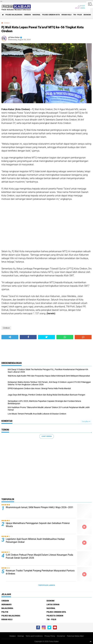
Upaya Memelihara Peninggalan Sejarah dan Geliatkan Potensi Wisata (38, 525)
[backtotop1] (91, 641)
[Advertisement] (47, 225)
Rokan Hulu (66, 15)
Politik (5, 612)
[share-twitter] (47, 337)
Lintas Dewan (53, 604)
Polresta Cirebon (55, 616)
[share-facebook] (28, 337)
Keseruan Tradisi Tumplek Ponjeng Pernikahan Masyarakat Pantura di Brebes (40, 572)
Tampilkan (86, 422)
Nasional (36, 15)
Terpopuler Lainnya (47, 585)
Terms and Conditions (34, 636)
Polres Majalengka (14, 15)
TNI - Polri (77, 15)
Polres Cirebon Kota (51, 15)
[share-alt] (10, 337)
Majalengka (7, 608)
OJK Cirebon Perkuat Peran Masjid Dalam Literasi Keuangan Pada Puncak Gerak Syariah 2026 (39, 556)
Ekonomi (87, 15)
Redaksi (13, 636)
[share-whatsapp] (65, 337)
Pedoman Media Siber (75, 636)
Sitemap (21, 636)
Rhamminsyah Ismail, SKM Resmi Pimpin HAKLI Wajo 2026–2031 (40, 507)
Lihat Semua (47, 436)
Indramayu (6, 604)
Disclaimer (61, 636)
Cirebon (27, 15)
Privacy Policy (50, 636)
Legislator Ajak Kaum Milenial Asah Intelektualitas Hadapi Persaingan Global (35, 540)
